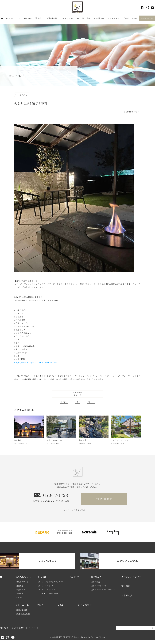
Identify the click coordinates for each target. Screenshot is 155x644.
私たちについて (13, 18)
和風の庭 (78, 395)
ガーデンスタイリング (47, 590)
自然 (88, 379)
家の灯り (18, 440)
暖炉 (83, 379)
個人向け (28, 18)
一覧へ (78, 402)
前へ (65, 402)
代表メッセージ (22, 590)
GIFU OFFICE (48, 561)
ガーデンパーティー (70, 18)
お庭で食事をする (54, 440)
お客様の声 (99, 18)
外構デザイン (43, 379)
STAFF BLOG (23, 376)
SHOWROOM (22, 610)
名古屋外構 (26, 379)
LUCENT (20, 597)
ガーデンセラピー (103, 376)
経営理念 (20, 586)
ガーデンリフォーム (46, 586)
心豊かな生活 (74, 379)
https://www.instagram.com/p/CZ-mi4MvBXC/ (36, 362)
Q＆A (135, 18)
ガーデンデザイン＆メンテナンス (51, 582)
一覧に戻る (22, 95)
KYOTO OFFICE (128, 561)
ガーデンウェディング (84, 376)
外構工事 (54, 379)
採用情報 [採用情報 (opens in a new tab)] (20, 594)
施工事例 (86, 18)
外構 (34, 379)
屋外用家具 (52, 18)
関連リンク (4, 628)
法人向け (39, 18)
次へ (90, 402)
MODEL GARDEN (23, 614)
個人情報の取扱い (18, 628)
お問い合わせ (147, 18)
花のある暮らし (98, 379)
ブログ (126, 18)
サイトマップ (33, 628)
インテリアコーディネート (48, 594)
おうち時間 (41, 376)
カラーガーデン (119, 376)
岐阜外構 (63, 379)
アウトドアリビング (120, 440)
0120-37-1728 (55, 495)
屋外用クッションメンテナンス (103, 590)
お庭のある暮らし (66, 376)
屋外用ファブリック (99, 586)
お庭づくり (52, 376)
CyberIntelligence (98, 637)
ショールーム (114, 18)
